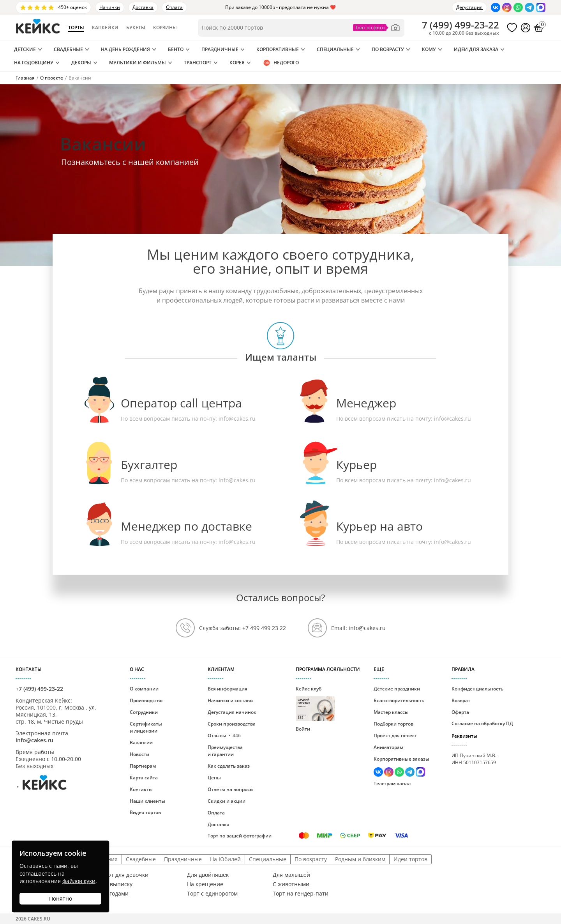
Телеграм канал (392, 783)
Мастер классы (391, 712)
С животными (291, 884)
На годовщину (34, 63)
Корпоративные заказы (401, 759)
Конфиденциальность (477, 689)
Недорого (281, 63)
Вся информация (228, 689)
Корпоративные (278, 49)
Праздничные (220, 49)
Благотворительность (399, 700)
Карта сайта (144, 778)
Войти (303, 729)
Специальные (335, 49)
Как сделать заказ (229, 766)
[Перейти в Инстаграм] (507, 7)
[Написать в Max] (541, 7)
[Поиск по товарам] (301, 28)
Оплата (174, 7)
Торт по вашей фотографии (240, 836)
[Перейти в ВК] (496, 7)
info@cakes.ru (237, 419)
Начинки (110, 7)
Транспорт (198, 63)
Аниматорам (388, 747)
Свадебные (68, 49)
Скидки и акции (227, 801)
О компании (144, 689)
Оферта (460, 712)
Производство (146, 700)
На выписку (117, 884)
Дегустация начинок (232, 712)
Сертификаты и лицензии (146, 727)
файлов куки (79, 881)
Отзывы (224, 735)
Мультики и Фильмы (138, 63)
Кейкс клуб (315, 703)
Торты (76, 28)
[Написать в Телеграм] (529, 7)
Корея (237, 63)
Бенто (176, 49)
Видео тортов (145, 812)
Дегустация (469, 7)
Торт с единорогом (212, 894)
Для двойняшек (208, 875)
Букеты (136, 28)
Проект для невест (395, 735)
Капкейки (105, 28)
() (460, 25)
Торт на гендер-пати (301, 894)
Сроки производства (232, 724)
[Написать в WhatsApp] (518, 7)
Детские (25, 49)
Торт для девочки (125, 875)
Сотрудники (144, 712)
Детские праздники (397, 689)
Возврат (461, 700)
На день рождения (125, 49)
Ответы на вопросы (231, 789)
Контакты (141, 789)
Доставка (143, 7)
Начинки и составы (231, 700)
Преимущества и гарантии (225, 751)
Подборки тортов (393, 724)
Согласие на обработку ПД (482, 723)
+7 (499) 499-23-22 (39, 689)
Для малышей (291, 875)
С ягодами (115, 894)
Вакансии (141, 743)
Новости (139, 754)
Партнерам (143, 766)
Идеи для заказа (476, 49)
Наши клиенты (147, 801)
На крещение (205, 884)
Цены (214, 778)
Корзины (165, 28)
